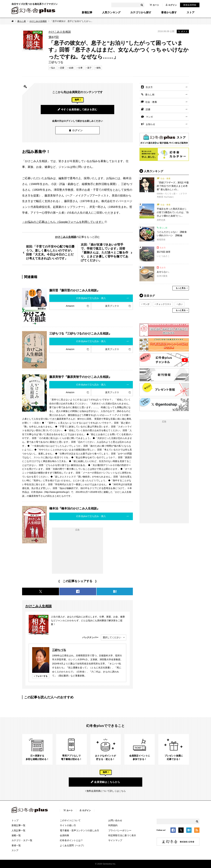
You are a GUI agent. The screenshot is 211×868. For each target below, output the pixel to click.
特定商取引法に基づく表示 (122, 835)
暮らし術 (22, 21)
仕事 (80, 68)
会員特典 (64, 835)
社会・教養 (151, 102)
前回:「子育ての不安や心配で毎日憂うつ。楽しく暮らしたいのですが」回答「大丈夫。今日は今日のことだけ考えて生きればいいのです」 (50, 252)
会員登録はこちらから (105, 782)
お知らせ (151, 124)
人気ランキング (111, 13)
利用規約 (113, 825)
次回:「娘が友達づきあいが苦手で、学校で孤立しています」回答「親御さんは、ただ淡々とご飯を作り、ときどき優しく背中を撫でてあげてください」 (105, 252)
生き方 (149, 87)
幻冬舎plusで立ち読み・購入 (91, 298)
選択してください (112, 637)
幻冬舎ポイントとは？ (71, 840)
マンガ (149, 117)
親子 (90, 68)
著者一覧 (16, 845)
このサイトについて (70, 820)
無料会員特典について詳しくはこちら (106, 791)
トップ (15, 820)
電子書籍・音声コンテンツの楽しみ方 (79, 830)
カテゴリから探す (141, 13)
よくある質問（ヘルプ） (73, 845)
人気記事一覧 (18, 830)
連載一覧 (16, 835)
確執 (99, 68)
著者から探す (169, 13)
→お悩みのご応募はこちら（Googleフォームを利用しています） (63, 222)
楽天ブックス (112, 306)
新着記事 (87, 13)
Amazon (70, 306)
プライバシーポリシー (120, 830)
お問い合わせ (115, 820)
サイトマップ (115, 840)
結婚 (71, 68)
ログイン (171, 5)
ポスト (183, 31)
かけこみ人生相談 (38, 21)
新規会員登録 (190, 5)
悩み (53, 68)
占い (181, 304)
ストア (191, 13)
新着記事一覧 (18, 825)
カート (154, 5)
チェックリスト (164, 304)
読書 (148, 109)
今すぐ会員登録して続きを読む (78, 109)
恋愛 (62, 68)
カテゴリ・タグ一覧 (22, 840)
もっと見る (181, 288)
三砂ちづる (59, 650)
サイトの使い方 (68, 825)
